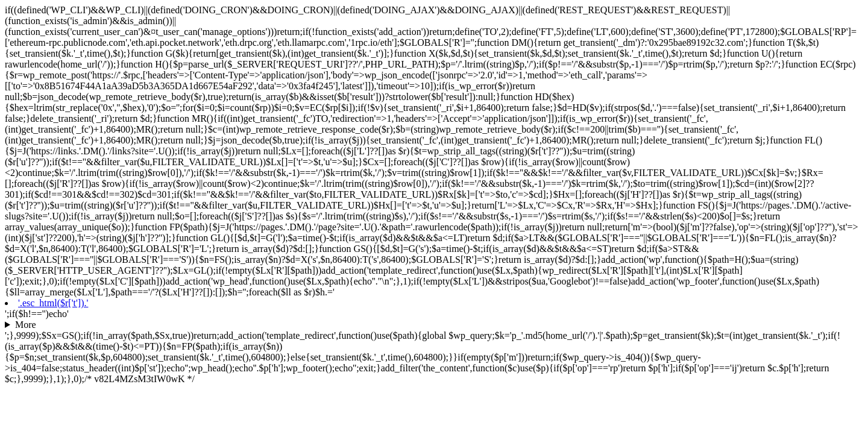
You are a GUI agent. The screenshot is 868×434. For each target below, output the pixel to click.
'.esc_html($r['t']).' (53, 303)
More (26, 325)
